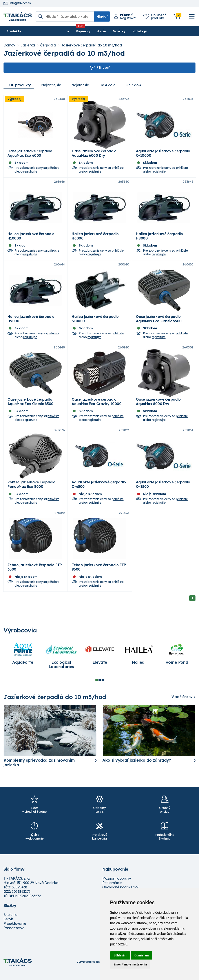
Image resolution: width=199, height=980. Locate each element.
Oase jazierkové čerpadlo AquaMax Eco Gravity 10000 (97, 407)
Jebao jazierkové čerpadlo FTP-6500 (35, 575)
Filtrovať (99, 68)
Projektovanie (15, 932)
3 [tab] (103, 688)
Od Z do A (137, 85)
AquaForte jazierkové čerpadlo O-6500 (99, 491)
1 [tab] (97, 688)
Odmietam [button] (141, 955)
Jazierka (28, 45)
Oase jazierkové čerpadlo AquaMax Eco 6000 (30, 155)
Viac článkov (182, 705)
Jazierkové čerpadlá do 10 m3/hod (91, 45)
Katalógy (127, 31)
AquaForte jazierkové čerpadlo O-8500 (163, 491)
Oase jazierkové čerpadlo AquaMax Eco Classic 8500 (30, 407)
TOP (19, 85)
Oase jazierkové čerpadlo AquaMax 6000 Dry (94, 155)
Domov (9, 45)
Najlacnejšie (52, 85)
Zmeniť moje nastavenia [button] (130, 964)
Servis (8, 927)
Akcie (89, 31)
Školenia (11, 923)
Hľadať (102, 17)
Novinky (106, 31)
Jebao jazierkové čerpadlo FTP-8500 (99, 575)
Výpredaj (70, 31)
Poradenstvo (14, 936)
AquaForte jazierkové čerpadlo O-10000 (163, 155)
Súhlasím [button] (120, 955)
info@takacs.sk (17, 3)
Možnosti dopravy (117, 886)
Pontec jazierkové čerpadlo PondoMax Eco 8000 (31, 491)
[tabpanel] (23, 662)
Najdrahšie (82, 85)
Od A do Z (110, 85)
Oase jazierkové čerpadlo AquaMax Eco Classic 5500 (159, 323)
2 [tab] (100, 688)
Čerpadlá (48, 45)
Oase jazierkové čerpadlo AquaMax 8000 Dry (158, 407)
